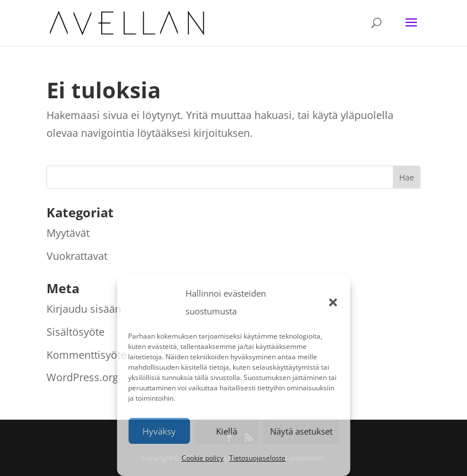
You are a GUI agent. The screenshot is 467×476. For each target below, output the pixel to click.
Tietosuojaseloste (257, 458)
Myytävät (68, 233)
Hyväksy (159, 431)
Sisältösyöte (76, 332)
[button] (333, 302)
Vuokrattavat (77, 256)
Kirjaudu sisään (84, 309)
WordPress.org (82, 377)
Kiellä (227, 431)
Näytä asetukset (301, 431)
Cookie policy (202, 458)
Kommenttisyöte (86, 355)
